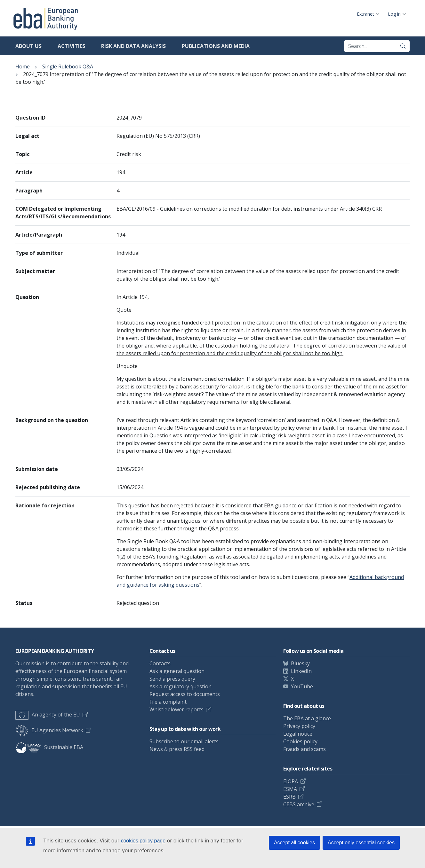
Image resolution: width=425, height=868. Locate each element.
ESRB (289, 797)
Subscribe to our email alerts (184, 741)
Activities (71, 46)
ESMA (290, 789)
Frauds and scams (305, 749)
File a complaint (168, 702)
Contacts (160, 663)
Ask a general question (177, 671)
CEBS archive (299, 804)
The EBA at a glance (307, 718)
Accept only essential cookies (361, 843)
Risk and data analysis (133, 46)
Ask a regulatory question (180, 686)
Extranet (365, 14)
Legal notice (298, 734)
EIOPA (291, 781)
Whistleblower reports (176, 709)
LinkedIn (301, 671)
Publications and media (216, 46)
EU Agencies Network (49, 730)
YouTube (302, 686)
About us (28, 46)
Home (23, 66)
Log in (394, 14)
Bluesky (300, 663)
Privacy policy (299, 726)
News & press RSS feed (177, 749)
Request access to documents (185, 694)
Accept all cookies (294, 843)
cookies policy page (143, 841)
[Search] (403, 46)
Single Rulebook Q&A (68, 66)
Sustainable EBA (49, 747)
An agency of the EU (48, 715)
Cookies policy (300, 741)
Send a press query (172, 679)
